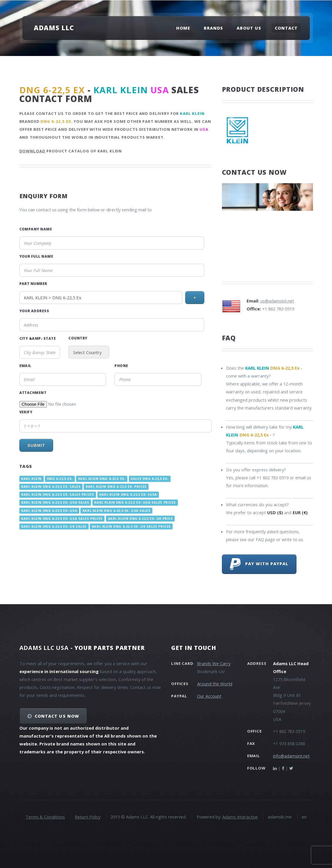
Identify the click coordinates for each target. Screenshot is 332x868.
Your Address (34, 311)
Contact (286, 28)
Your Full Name (36, 256)
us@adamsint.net (277, 301)
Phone (121, 366)
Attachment (33, 393)
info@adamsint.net (291, 756)
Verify (26, 412)
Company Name (36, 229)
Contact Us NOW (57, 716)
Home (183, 28)
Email (25, 366)
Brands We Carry (214, 663)
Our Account (209, 696)
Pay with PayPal (259, 564)
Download (32, 151)
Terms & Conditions (45, 817)
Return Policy (88, 817)
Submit (36, 445)
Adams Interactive (240, 817)
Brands (213, 28)
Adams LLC (54, 28)
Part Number (33, 283)
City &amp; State (38, 338)
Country (78, 338)
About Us (249, 28)
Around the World (215, 684)
